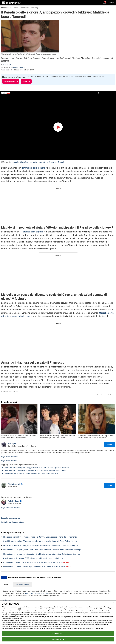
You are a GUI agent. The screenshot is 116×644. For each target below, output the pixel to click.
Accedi (112, 3)
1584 (19, 609)
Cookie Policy (99, 629)
